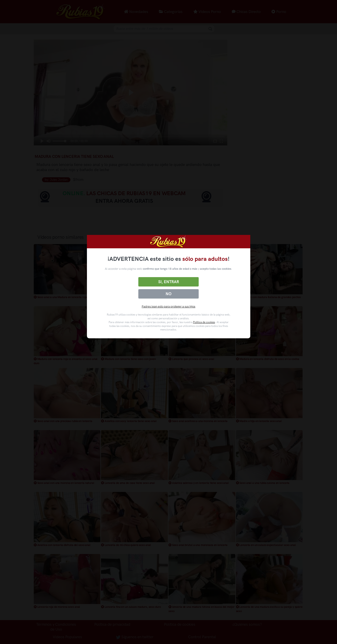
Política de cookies (204, 322)
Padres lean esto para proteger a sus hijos (168, 306)
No (168, 294)
